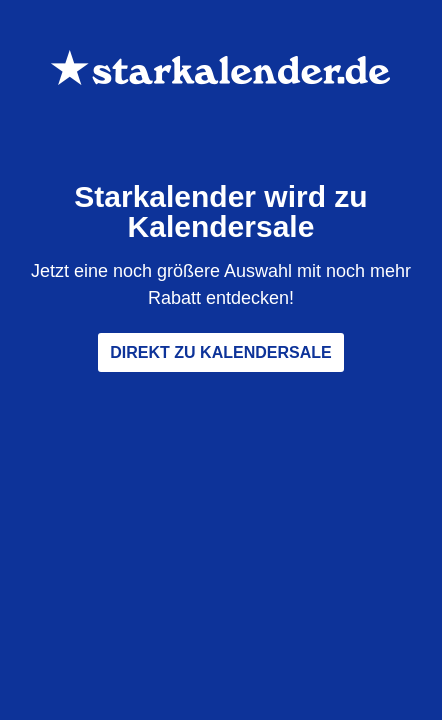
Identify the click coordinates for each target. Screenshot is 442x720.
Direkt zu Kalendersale (220, 352)
